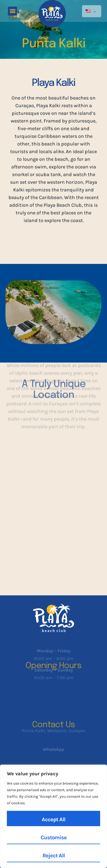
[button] (12, 11)
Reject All (54, 856)
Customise (54, 838)
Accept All (54, 819)
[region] (54, 816)
